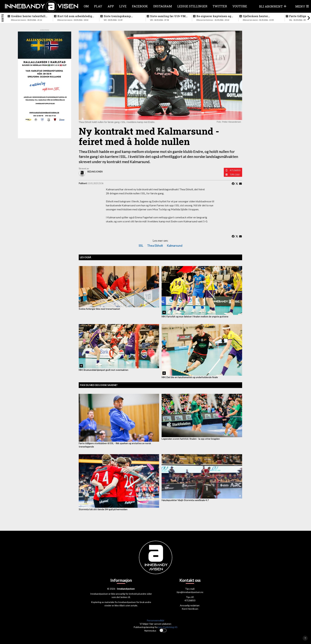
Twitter (220, 6)
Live (123, 6)
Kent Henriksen (190, 609)
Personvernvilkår (155, 620)
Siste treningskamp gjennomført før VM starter (122, 16)
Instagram (163, 6)
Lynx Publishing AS (168, 627)
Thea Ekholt (155, 246)
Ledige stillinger (192, 6)
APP (111, 6)
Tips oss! (235, 175)
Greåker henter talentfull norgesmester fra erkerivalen (28, 16)
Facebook (140, 6)
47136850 (235, 170)
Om (86, 6)
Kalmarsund (175, 246)
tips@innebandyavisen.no (190, 592)
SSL (141, 246)
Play (98, 6)
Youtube (240, 6)
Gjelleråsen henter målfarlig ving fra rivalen (260, 16)
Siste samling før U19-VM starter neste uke (168, 16)
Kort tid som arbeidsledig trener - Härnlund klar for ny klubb (75, 16)
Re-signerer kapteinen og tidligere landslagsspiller (214, 16)
